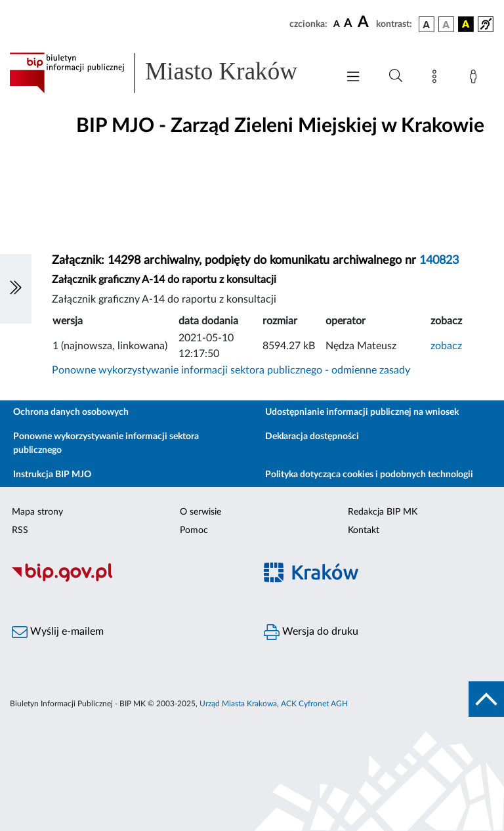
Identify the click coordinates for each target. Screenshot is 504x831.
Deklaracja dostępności (312, 437)
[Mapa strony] (437, 79)
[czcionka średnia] (348, 24)
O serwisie (200, 512)
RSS (20, 530)
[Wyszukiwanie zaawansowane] (396, 76)
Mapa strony (37, 512)
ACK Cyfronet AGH (314, 704)
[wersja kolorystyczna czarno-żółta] (466, 24)
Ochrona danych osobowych (71, 412)
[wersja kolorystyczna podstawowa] (427, 24)
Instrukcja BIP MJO (52, 475)
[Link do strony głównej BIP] (167, 73)
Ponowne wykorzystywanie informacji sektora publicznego (106, 443)
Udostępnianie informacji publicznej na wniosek (362, 412)
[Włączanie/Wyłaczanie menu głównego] (353, 78)
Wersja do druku (311, 632)
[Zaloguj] (476, 79)
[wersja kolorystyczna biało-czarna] (446, 24)
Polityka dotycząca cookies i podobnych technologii (369, 475)
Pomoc (194, 530)
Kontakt (364, 530)
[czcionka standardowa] (337, 24)
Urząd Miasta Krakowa (238, 704)
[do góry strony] (486, 699)
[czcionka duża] (365, 22)
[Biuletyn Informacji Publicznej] (126, 580)
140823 (439, 261)
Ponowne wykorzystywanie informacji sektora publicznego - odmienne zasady (231, 370)
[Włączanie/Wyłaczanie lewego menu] (16, 289)
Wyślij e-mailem (58, 632)
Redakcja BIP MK (383, 512)
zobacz (446, 346)
